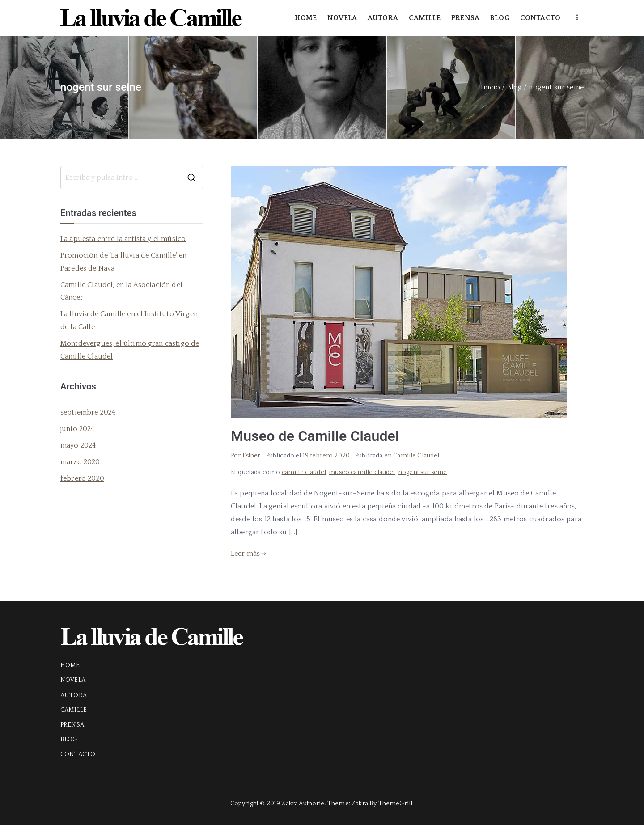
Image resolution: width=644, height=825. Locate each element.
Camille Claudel (416, 456)
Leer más (249, 554)
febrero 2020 (82, 478)
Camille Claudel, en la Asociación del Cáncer (121, 291)
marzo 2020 (80, 462)
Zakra (360, 804)
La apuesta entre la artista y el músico (123, 239)
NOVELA (342, 18)
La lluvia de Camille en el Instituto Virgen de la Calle (129, 320)
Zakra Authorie (303, 804)
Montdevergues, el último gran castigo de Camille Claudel (130, 350)
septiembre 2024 (88, 412)
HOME (306, 18)
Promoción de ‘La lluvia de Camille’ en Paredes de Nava (123, 262)
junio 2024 (78, 429)
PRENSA (465, 18)
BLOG (500, 18)
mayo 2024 (78, 445)
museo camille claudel (362, 472)
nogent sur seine (423, 472)
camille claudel (304, 472)
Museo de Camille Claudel (315, 436)
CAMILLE (425, 18)
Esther (252, 456)
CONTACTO (540, 18)
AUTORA (383, 18)
